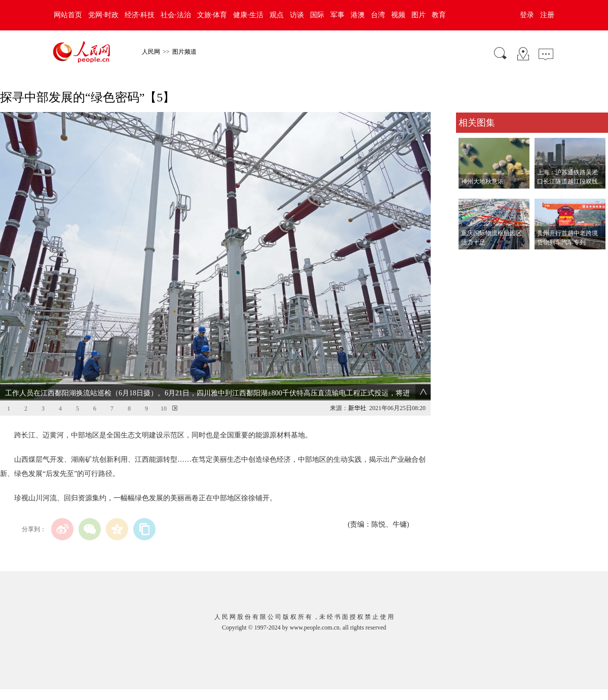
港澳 (358, 15)
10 (164, 409)
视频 (398, 15)
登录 (527, 15)
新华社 (357, 408)
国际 (317, 15)
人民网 (151, 52)
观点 (277, 15)
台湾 (378, 15)
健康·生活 (248, 15)
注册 (547, 15)
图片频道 (184, 52)
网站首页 (68, 15)
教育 (439, 15)
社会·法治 (176, 15)
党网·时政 (103, 15)
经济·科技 (140, 15)
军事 (337, 15)
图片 (419, 15)
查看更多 (470, 260)
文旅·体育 (212, 15)
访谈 (297, 15)
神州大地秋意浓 (482, 181)
